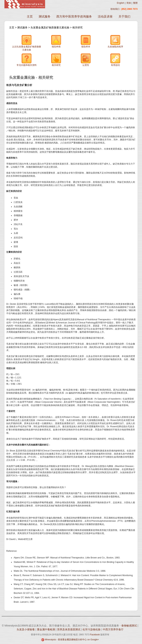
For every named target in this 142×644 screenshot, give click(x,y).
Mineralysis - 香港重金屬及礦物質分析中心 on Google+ (72, 640)
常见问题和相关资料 (27, 60)
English (120, 3)
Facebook (95, 635)
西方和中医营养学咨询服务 (74, 17)
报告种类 (56, 41)
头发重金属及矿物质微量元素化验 (50, 27)
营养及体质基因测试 (69, 629)
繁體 (135, 3)
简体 (129, 3)
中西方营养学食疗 (113, 629)
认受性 (86, 60)
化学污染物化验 (92, 629)
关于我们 (124, 17)
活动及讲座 (105, 17)
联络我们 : (116, 9)
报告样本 (86, 41)
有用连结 (115, 60)
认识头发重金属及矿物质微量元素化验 (27, 43)
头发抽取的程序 (115, 41)
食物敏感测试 (129, 626)
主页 (30, 17)
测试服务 (45, 17)
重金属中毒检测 (46, 629)
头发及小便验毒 (26, 629)
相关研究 (77, 27)
